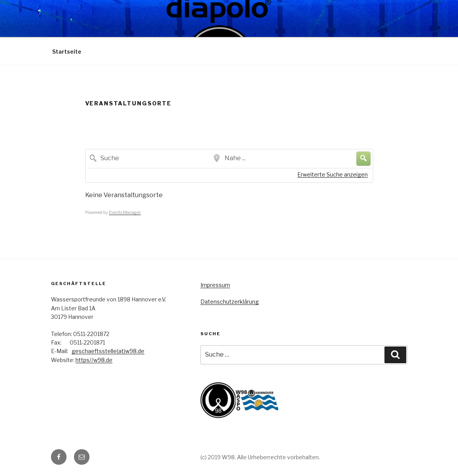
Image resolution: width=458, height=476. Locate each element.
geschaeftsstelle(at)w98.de (108, 351)
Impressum (215, 285)
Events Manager (125, 212)
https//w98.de (94, 360)
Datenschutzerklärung (230, 302)
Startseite (67, 52)
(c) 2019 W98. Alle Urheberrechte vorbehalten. (260, 457)
